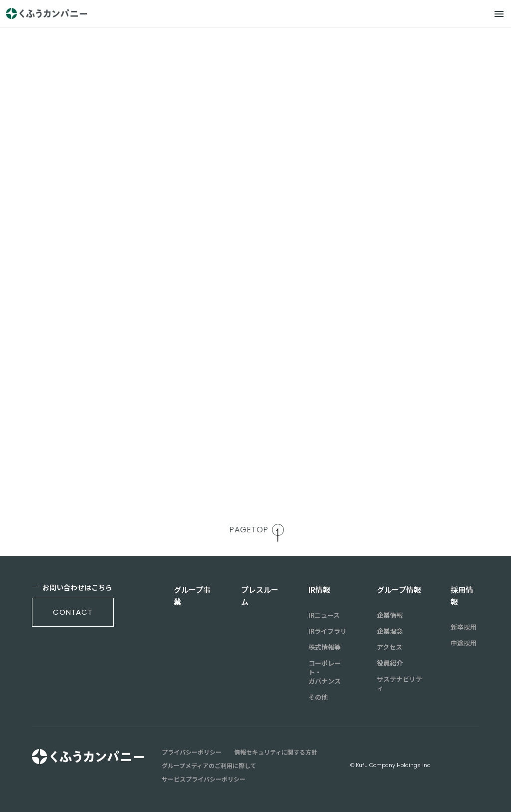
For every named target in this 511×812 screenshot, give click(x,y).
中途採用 (464, 643)
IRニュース (324, 615)
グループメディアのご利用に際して (209, 766)
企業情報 (390, 615)
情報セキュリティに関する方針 (276, 752)
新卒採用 (464, 627)
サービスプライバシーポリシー (204, 779)
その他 (318, 697)
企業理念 (390, 631)
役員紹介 (390, 663)
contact (73, 612)
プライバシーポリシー (192, 752)
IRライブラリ (328, 631)
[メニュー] (499, 14)
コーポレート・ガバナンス (325, 672)
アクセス (389, 647)
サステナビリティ (399, 684)
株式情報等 (325, 647)
